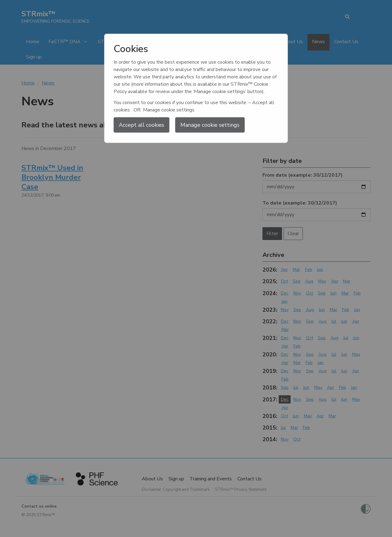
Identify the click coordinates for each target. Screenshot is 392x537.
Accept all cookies (141, 125)
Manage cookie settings (210, 125)
